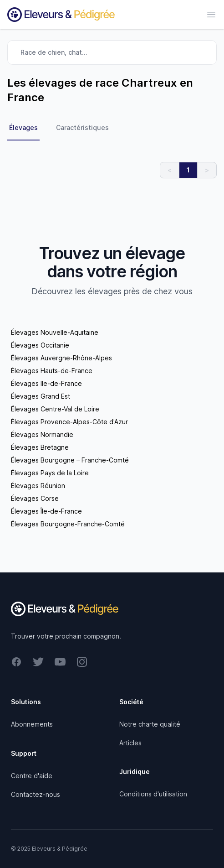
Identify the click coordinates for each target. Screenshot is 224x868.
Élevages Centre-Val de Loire (55, 409)
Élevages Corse (35, 498)
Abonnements (32, 724)
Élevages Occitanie (40, 345)
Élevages (23, 127)
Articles (130, 743)
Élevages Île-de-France (46, 511)
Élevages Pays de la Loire (50, 473)
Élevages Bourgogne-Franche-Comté (68, 524)
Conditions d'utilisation (153, 794)
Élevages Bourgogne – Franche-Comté (70, 460)
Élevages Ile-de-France (46, 383)
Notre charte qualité (150, 724)
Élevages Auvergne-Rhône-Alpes (61, 358)
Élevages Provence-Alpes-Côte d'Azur (69, 422)
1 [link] (188, 170)
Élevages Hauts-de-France (52, 371)
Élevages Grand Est (41, 396)
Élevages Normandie (42, 434)
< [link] (170, 170)
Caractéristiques (82, 127)
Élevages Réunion (38, 486)
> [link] (207, 170)
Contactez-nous (36, 794)
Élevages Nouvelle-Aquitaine (55, 332)
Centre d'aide (32, 776)
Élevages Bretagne (40, 447)
